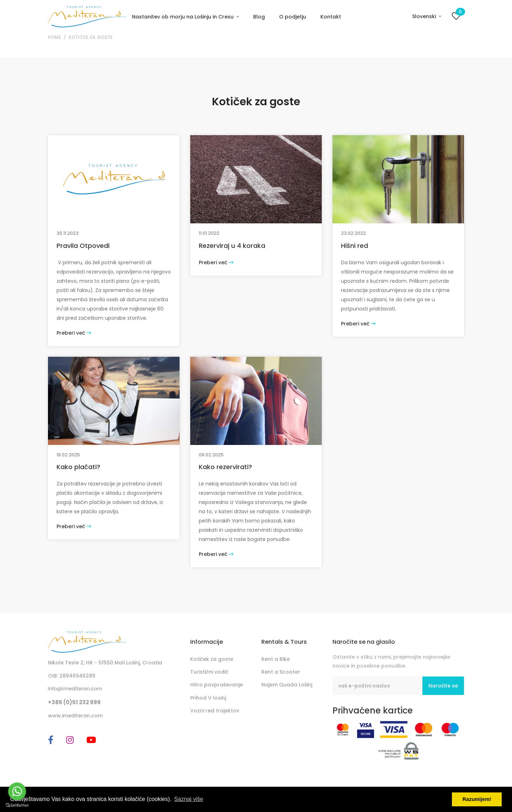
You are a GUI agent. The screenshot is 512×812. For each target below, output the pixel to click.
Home (54, 37)
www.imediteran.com (75, 716)
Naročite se (443, 686)
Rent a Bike (276, 659)
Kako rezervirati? (225, 467)
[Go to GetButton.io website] (17, 805)
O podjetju (293, 17)
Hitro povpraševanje (217, 685)
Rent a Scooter (281, 672)
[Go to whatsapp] (17, 791)
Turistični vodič (209, 672)
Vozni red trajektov (215, 711)
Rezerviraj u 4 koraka (232, 246)
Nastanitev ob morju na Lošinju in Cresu (183, 17)
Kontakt (331, 17)
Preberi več (74, 333)
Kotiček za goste (91, 37)
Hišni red (354, 246)
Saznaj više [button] (189, 799)
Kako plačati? (78, 467)
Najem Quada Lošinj (287, 685)
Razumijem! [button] (477, 799)
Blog (259, 17)
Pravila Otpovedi (83, 246)
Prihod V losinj (208, 698)
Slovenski (425, 16)
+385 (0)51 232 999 (74, 702)
